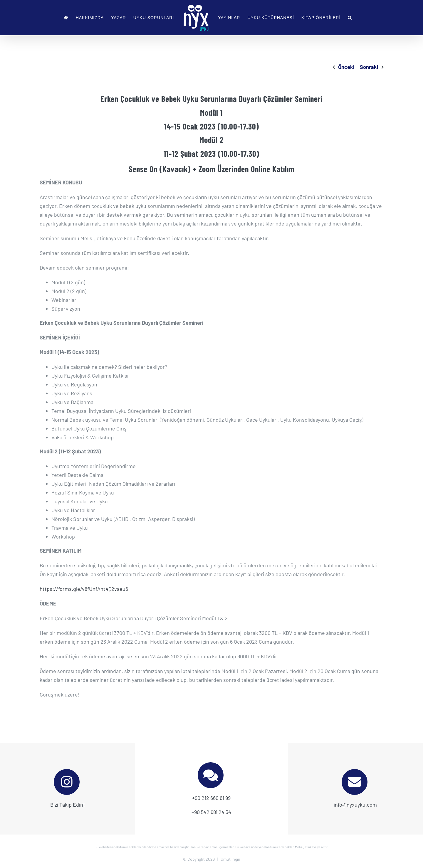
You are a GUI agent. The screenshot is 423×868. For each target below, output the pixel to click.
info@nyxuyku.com (355, 805)
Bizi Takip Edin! (68, 805)
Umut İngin (230, 859)
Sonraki (369, 67)
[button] (350, 18)
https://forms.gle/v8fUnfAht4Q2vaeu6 (84, 589)
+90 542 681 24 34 (211, 812)
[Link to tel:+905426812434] (211, 775)
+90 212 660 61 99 (211, 798)
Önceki (346, 67)
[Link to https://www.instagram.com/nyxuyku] (67, 782)
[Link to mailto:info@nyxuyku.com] (355, 782)
